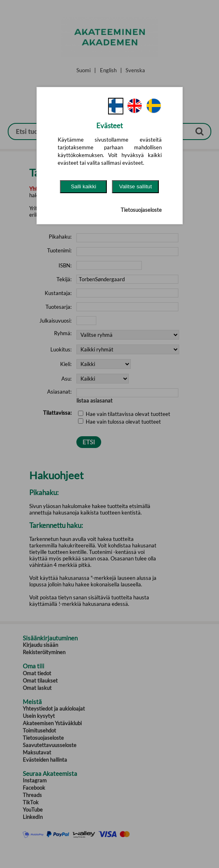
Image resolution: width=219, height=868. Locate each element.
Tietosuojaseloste (141, 210)
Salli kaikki (83, 186)
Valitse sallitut (136, 186)
